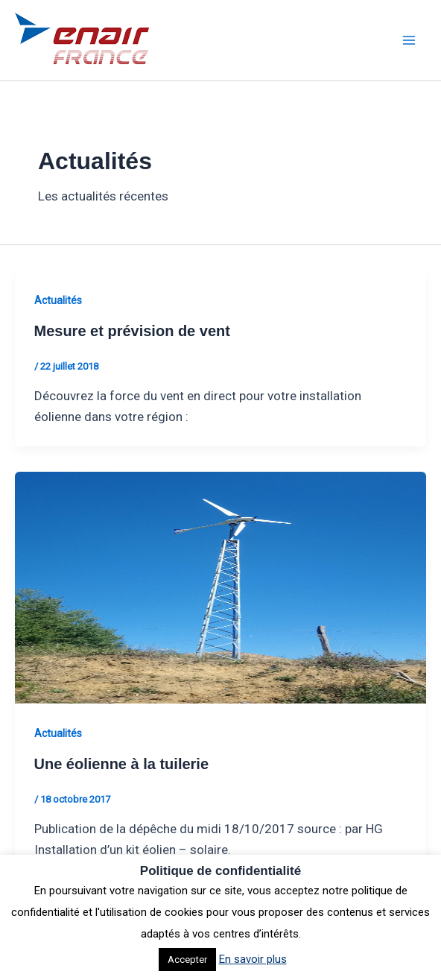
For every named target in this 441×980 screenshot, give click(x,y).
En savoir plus (253, 959)
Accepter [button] (187, 960)
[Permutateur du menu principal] (410, 40)
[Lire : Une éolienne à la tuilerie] (220, 587)
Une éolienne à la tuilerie (122, 764)
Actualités (58, 300)
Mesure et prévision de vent (132, 331)
